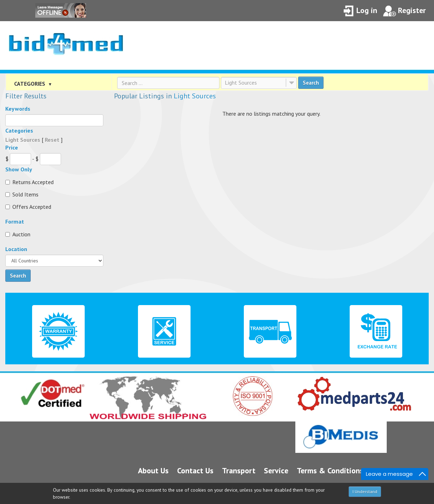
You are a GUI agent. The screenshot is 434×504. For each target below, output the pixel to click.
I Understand (365, 491)
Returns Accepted (29, 182)
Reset (52, 140)
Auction (18, 234)
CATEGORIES (33, 84)
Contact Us (195, 470)
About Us (153, 470)
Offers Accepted (28, 207)
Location (16, 249)
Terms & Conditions (330, 470)
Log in (360, 11)
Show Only (19, 169)
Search (311, 83)
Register (404, 11)
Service (276, 470)
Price (12, 147)
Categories (19, 130)
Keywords (18, 109)
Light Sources (241, 83)
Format (15, 221)
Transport (239, 470)
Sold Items (22, 194)
